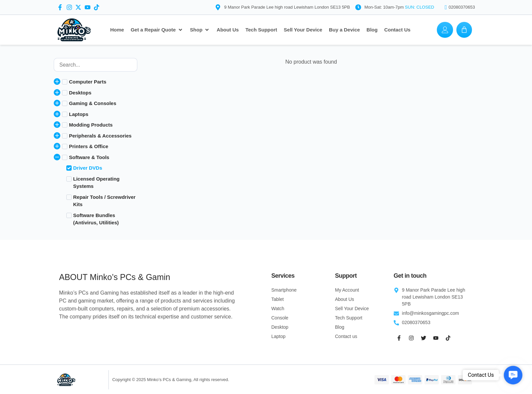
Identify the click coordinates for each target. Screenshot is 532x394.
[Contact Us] (397, 30)
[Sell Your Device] (303, 30)
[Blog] (372, 30)
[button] (513, 375)
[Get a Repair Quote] (157, 30)
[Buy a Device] (344, 30)
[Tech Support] (261, 30)
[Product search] (96, 65)
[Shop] (200, 30)
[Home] (117, 30)
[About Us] (228, 30)
